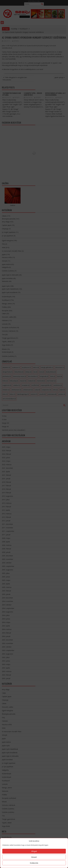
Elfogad (34, 851)
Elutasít (34, 857)
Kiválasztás (34, 863)
